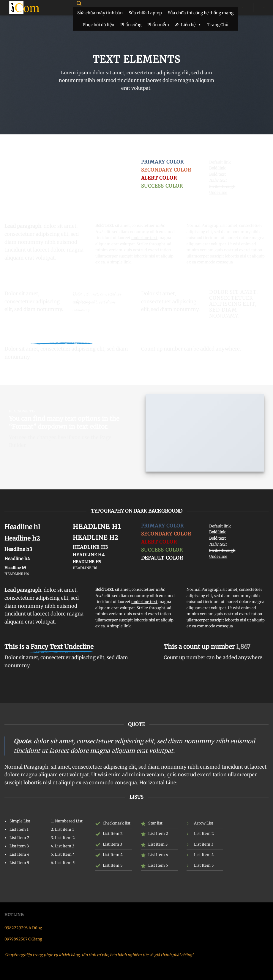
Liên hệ (191, 25)
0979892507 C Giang (23, 939)
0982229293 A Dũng (23, 928)
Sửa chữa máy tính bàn (100, 13)
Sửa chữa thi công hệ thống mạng (201, 13)
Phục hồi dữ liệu (98, 25)
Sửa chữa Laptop (145, 13)
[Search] (79, 3)
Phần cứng (131, 25)
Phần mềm (158, 25)
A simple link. (119, 262)
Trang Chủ (218, 25)
